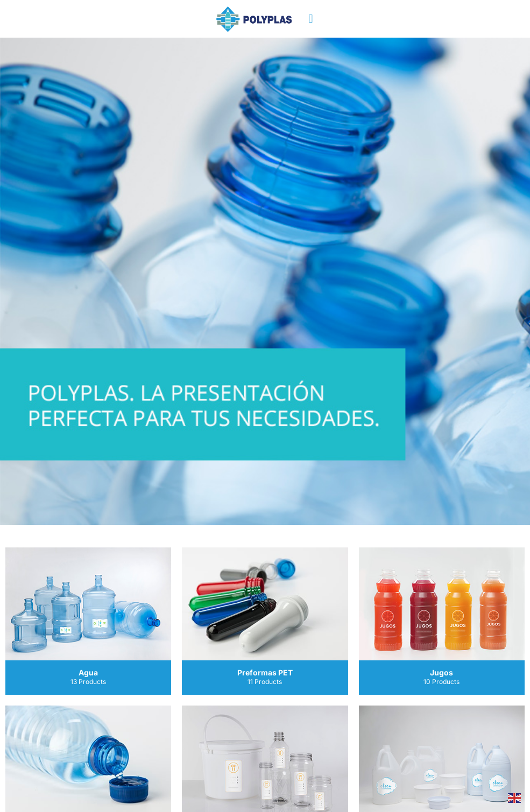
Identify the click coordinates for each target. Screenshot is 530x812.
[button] (311, 19)
